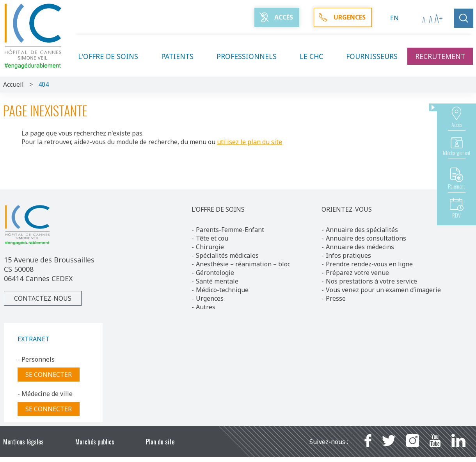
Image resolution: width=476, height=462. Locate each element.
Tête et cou (212, 238)
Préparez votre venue (357, 273)
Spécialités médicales (227, 255)
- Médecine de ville (45, 394)
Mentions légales (23, 442)
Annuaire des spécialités (362, 230)
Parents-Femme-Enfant (230, 230)
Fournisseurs (372, 56)
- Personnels (36, 359)
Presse (336, 298)
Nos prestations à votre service (371, 281)
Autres (206, 307)
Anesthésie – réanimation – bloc (243, 264)
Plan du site (160, 442)
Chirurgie (210, 247)
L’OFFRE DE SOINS (218, 209)
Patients (182, 56)
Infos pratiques (348, 255)
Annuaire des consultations (366, 238)
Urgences (210, 298)
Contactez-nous (43, 298)
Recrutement (440, 56)
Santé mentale (217, 281)
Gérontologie (215, 273)
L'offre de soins (113, 56)
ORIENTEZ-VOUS (347, 209)
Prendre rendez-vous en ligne (369, 264)
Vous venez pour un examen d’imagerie (383, 290)
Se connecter (49, 375)
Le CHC (316, 56)
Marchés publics (95, 442)
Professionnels (251, 56)
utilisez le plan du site (250, 142)
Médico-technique (222, 290)
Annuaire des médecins (360, 247)
